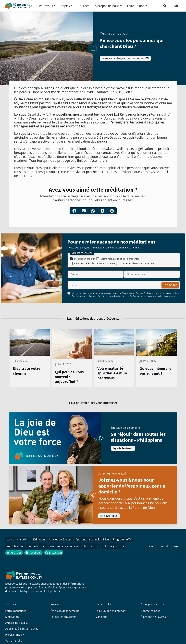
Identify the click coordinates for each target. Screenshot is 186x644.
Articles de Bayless (64, 543)
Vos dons (101, 621)
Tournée (84, 6)
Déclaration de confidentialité (85, 298)
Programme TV (128, 543)
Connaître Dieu (39, 550)
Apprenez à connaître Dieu (97, 543)
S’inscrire (169, 286)
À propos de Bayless (153, 621)
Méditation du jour (85, 260)
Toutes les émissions (63, 621)
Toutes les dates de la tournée (137, 265)
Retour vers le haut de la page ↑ (161, 550)
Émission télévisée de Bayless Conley (94, 265)
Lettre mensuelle (18, 543)
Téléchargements (118, 550)
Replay (67, 6)
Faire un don (137, 6)
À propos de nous (108, 6)
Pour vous (47, 6)
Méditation (40, 543)
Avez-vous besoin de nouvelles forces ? (78, 550)
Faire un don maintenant (111, 615)
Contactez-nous (151, 615)
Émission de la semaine (65, 615)
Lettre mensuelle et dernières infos (120, 260)
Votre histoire (16, 550)
